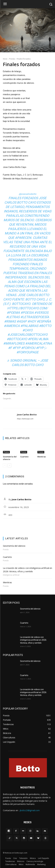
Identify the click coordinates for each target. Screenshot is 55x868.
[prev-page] (5, 465)
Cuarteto (24, 457)
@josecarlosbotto (28, 194)
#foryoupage (27, 352)
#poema (13, 313)
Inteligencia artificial (11, 575)
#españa (44, 321)
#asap (22, 321)
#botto (45, 326)
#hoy (32, 321)
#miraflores (14, 343)
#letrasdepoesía (35, 317)
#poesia (27, 313)
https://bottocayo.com (25, 419)
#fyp (16, 348)
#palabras (29, 326)
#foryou (28, 348)
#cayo (27, 330)
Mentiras (42, 457)
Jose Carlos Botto (27, 414)
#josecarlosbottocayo (27, 335)
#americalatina (39, 343)
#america (12, 326)
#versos (41, 313)
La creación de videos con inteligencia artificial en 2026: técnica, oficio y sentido (33, 640)
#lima (43, 339)
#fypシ (42, 348)
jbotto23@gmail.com (30, 810)
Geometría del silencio (10, 458)
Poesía (12, 59)
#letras (13, 317)
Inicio (5, 59)
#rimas (10, 321)
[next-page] (9, 465)
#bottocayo (17, 339)
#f (10, 348)
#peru (33, 339)
